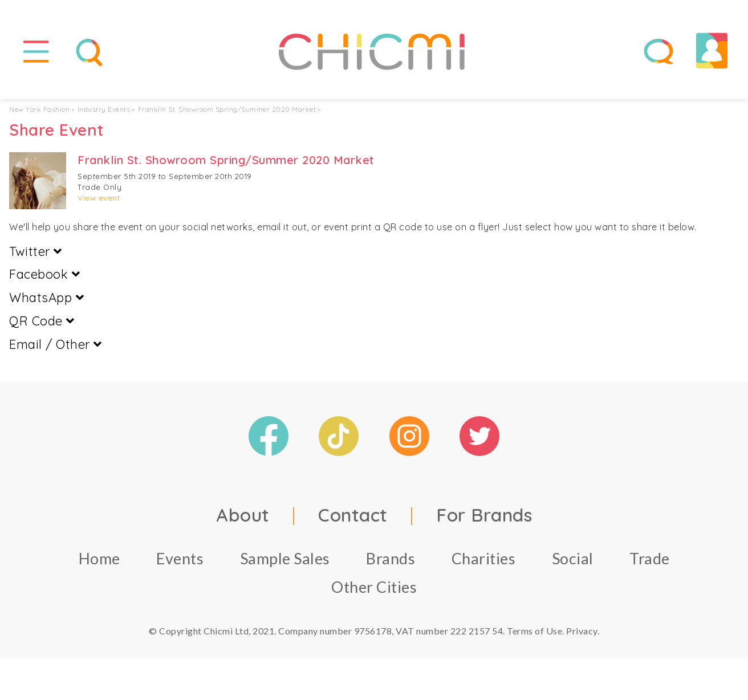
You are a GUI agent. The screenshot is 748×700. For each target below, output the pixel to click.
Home (99, 559)
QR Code (42, 323)
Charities (484, 559)
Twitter (36, 253)
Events (180, 559)
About (243, 516)
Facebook (44, 276)
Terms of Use (534, 632)
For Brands (484, 516)
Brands (391, 559)
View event (99, 200)
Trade (650, 559)
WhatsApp (46, 299)
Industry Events (104, 111)
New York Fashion (39, 111)
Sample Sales (285, 559)
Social (573, 559)
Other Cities (374, 588)
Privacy (582, 632)
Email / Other (56, 346)
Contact (353, 516)
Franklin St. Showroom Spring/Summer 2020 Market (227, 111)
